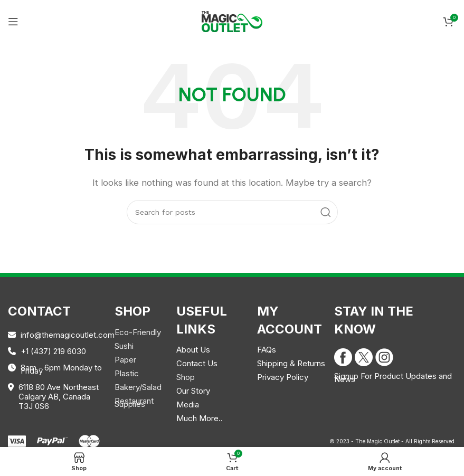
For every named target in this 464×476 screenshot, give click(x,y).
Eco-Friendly (138, 332)
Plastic (127, 373)
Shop (186, 377)
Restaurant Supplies (134, 402)
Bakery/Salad (138, 387)
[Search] (232, 212)
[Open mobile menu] (13, 22)
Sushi (124, 346)
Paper (125, 360)
